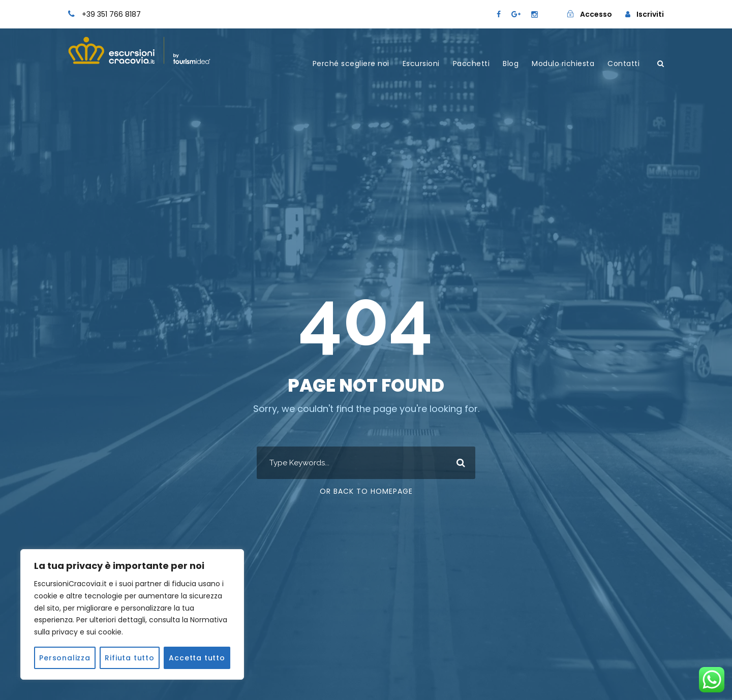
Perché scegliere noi (351, 63)
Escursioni (421, 63)
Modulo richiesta (563, 63)
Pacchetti (471, 63)
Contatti (623, 63)
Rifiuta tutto (129, 658)
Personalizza (65, 658)
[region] (132, 614)
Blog (511, 63)
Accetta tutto (197, 658)
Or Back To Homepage (366, 491)
